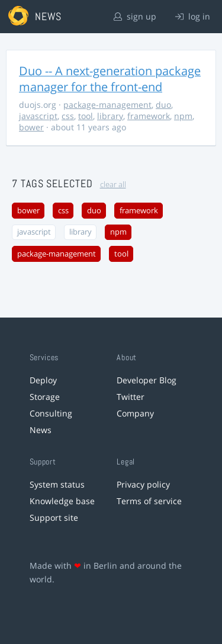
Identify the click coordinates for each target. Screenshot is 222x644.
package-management (107, 105)
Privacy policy (143, 484)
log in (193, 16)
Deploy (43, 380)
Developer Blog (147, 380)
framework (149, 116)
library (110, 116)
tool (86, 116)
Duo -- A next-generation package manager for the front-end (110, 79)
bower (31, 127)
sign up (135, 16)
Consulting (51, 413)
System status (57, 484)
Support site (54, 518)
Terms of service (149, 501)
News (41, 430)
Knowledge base (62, 501)
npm (183, 116)
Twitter (131, 397)
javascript (38, 116)
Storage (45, 397)
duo (163, 105)
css (68, 116)
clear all (113, 185)
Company (135, 413)
